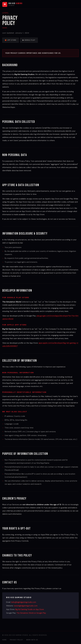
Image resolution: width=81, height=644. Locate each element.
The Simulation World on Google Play (31, 613)
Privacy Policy (16, 640)
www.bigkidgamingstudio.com (26, 606)
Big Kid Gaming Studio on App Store (30, 609)
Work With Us (32, 640)
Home (4, 640)
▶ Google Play (29, 40)
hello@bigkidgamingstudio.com (24, 602)
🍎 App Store (11, 40)
